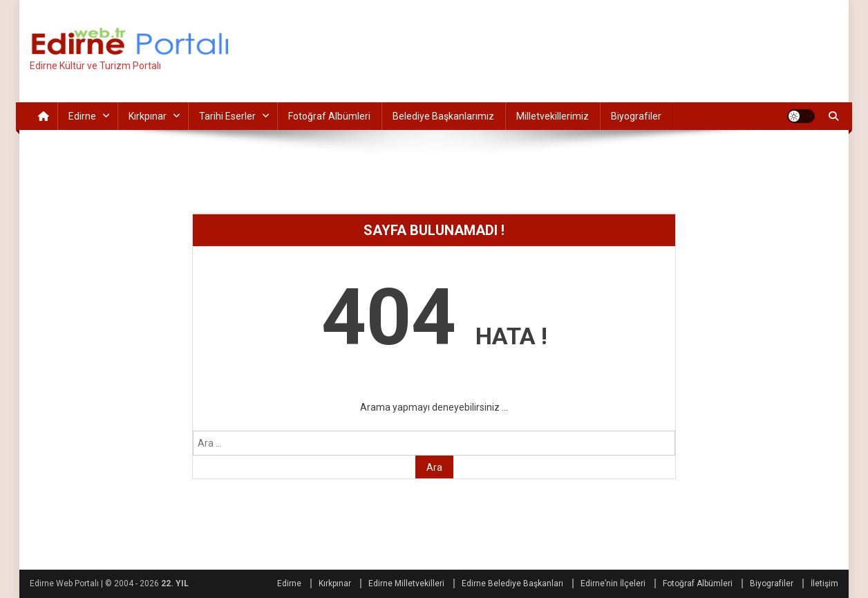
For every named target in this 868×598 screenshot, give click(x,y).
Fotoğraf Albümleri (329, 116)
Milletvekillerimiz (553, 116)
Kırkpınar (148, 116)
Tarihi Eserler (227, 116)
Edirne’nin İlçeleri (613, 583)
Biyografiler (636, 116)
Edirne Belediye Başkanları (512, 583)
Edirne (82, 116)
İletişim (824, 583)
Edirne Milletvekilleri (406, 583)
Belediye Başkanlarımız (443, 116)
